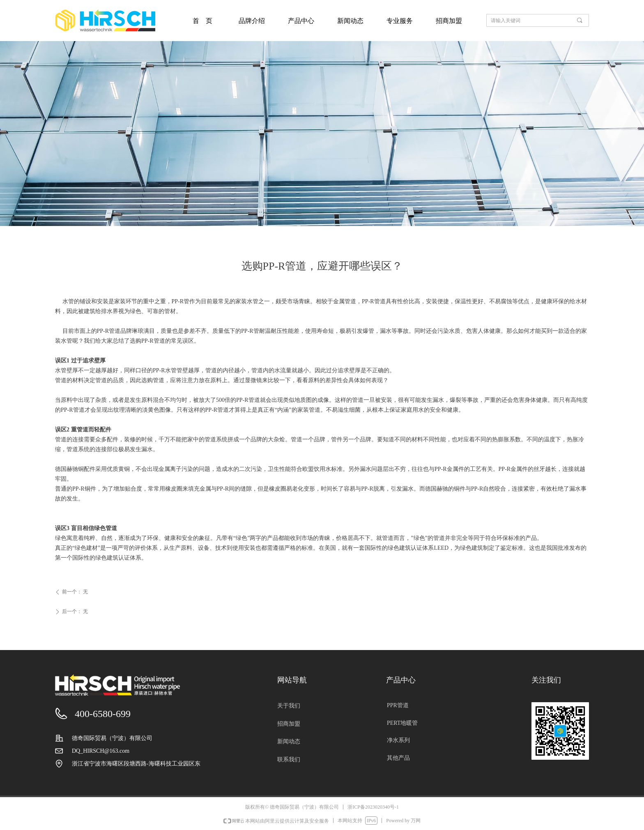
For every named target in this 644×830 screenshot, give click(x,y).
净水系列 (398, 740)
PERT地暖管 (402, 723)
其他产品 (398, 758)
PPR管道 (398, 705)
